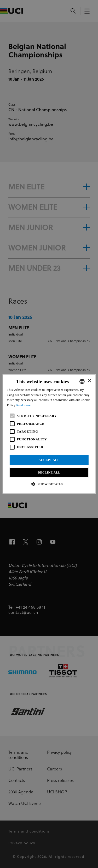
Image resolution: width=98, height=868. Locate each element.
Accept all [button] (49, 460)
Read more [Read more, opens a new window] (23, 405)
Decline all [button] (49, 472)
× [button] (89, 381)
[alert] (49, 434)
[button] (49, 484)
